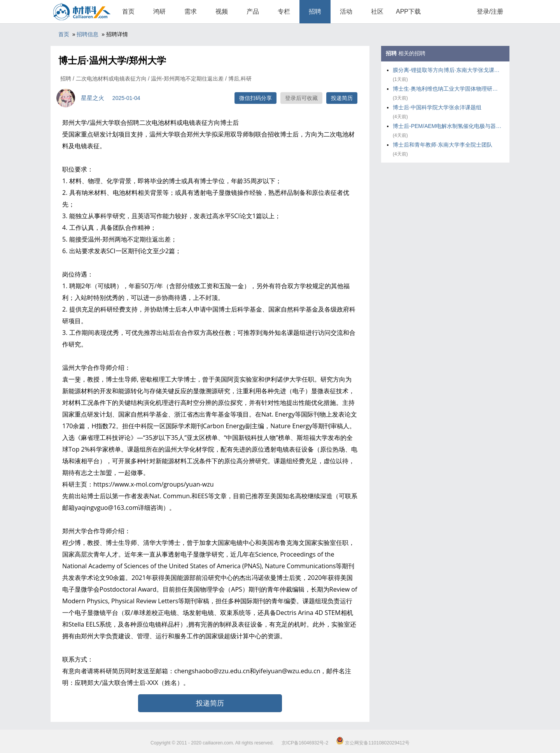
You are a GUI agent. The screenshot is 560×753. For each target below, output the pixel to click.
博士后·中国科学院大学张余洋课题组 (437, 107)
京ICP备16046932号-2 (305, 743)
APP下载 (408, 11)
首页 (128, 11)
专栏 (284, 11)
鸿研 (159, 11)
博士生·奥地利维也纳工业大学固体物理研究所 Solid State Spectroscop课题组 (447, 89)
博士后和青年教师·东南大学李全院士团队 (443, 145)
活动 (346, 11)
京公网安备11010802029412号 (373, 743)
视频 (222, 11)
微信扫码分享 (255, 98)
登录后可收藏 (301, 98)
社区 (377, 11)
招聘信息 (87, 34)
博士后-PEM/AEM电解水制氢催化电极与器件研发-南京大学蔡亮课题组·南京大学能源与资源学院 (447, 126)
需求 (191, 11)
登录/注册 (490, 11)
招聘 (315, 11)
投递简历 (342, 98)
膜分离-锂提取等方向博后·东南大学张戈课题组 (447, 70)
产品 (253, 11)
